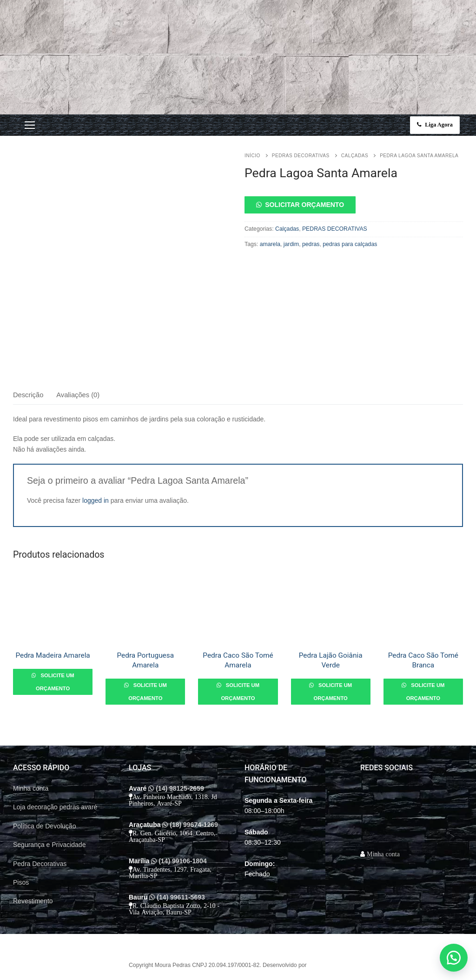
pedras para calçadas (350, 244)
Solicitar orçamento (304, 205)
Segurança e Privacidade (49, 845)
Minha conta (31, 788)
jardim (291, 244)
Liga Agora (435, 125)
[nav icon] (30, 125)
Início (252, 156)
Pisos (21, 882)
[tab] (28, 395)
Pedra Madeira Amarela (53, 655)
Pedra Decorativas (40, 864)
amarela (270, 244)
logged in (96, 500)
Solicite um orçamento (55, 682)
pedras (311, 244)
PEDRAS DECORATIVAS (301, 156)
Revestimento (33, 901)
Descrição (28, 395)
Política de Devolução (44, 826)
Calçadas (355, 156)
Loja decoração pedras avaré (55, 807)
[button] (354, 205)
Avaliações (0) (78, 395)
